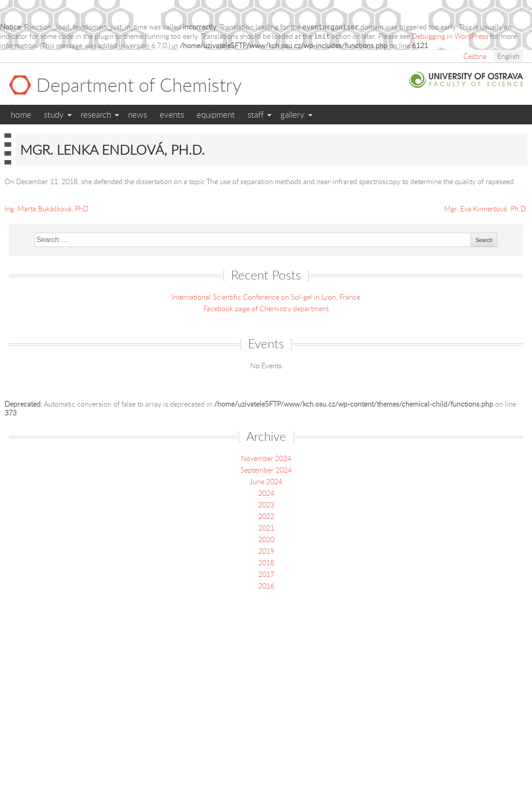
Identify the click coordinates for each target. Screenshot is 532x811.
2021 (266, 528)
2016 (266, 586)
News (138, 114)
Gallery (293, 114)
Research (96, 114)
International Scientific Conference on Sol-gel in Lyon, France (266, 297)
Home (21, 114)
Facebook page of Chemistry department (266, 309)
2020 (266, 539)
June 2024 (266, 482)
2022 (266, 516)
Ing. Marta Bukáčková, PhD (46, 209)
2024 (266, 493)
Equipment (216, 114)
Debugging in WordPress (450, 36)
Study (54, 114)
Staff (256, 114)
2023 (266, 505)
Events (172, 114)
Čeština (475, 56)
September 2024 (266, 470)
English (508, 56)
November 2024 (266, 458)
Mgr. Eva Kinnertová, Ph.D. (486, 209)
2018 (266, 563)
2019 (266, 551)
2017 (266, 574)
